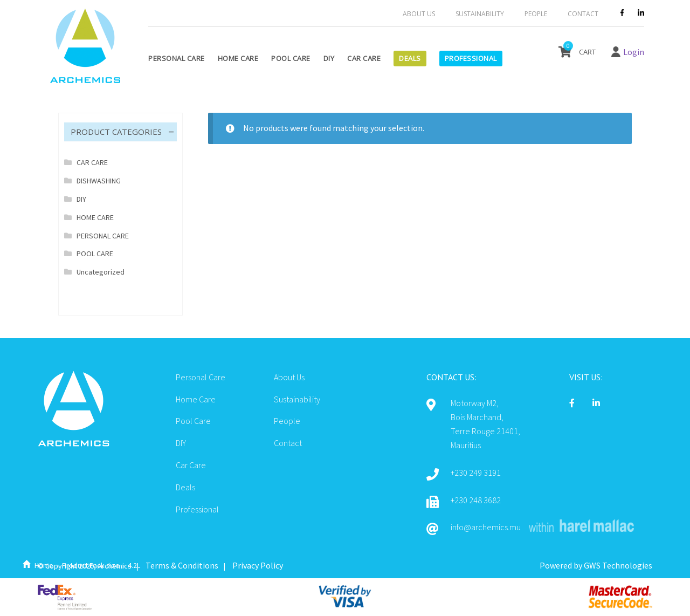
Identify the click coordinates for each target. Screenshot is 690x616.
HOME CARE (95, 217)
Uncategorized (101, 272)
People (536, 14)
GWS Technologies (618, 565)
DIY (329, 58)
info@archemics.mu (486, 527)
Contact (583, 14)
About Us (419, 14)
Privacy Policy (258, 565)
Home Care (238, 58)
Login (634, 52)
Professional (471, 58)
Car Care (364, 58)
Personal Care (177, 58)
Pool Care (291, 58)
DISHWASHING (99, 181)
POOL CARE (95, 254)
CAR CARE (92, 162)
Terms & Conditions (182, 565)
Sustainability (480, 14)
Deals (410, 58)
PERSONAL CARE (103, 236)
